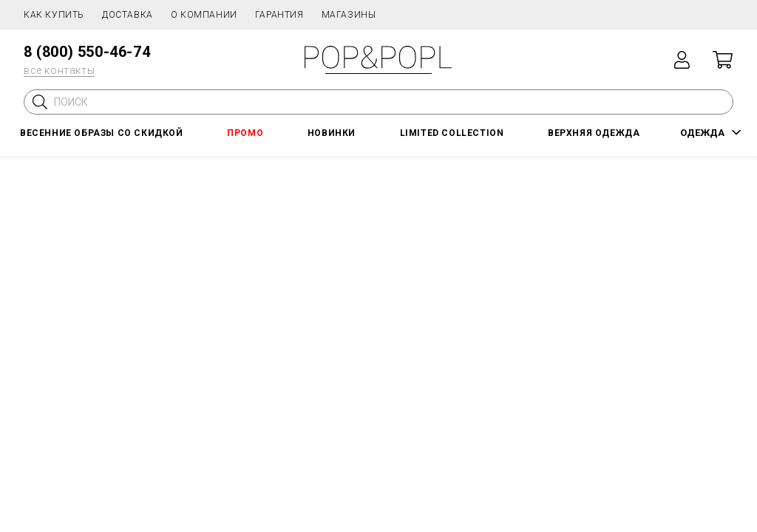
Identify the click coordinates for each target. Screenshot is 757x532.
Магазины (349, 15)
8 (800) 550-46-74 (87, 52)
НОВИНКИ (332, 133)
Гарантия (279, 15)
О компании (204, 15)
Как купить (54, 15)
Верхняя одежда (594, 133)
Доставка (128, 15)
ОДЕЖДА (702, 133)
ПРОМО (245, 133)
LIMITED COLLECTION (452, 133)
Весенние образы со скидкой (102, 133)
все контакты (59, 70)
